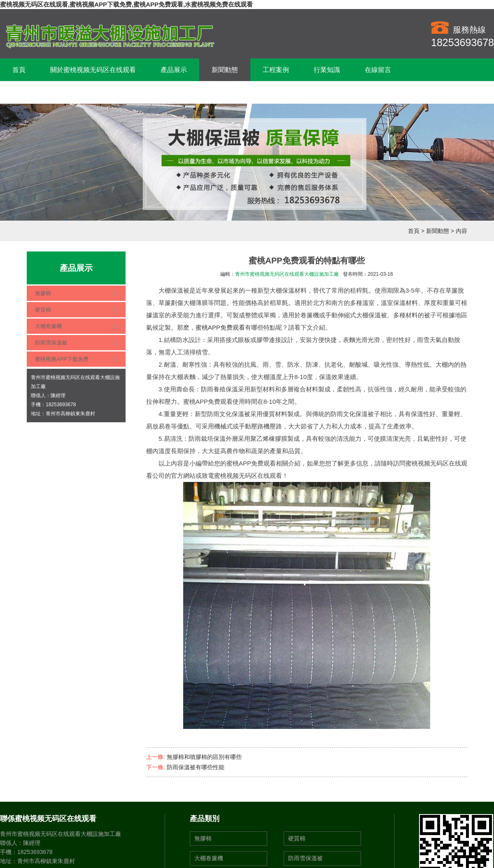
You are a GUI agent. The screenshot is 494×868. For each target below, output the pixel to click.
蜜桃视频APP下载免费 (62, 359)
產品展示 (174, 70)
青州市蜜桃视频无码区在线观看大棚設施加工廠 (287, 274)
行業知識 (327, 70)
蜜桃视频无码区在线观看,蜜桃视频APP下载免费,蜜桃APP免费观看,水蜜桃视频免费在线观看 (126, 4)
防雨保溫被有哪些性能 (196, 767)
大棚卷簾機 (48, 326)
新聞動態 (225, 70)
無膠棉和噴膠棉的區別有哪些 (204, 757)
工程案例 (276, 70)
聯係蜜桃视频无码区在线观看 (55, 92)
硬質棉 (43, 310)
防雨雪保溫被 (51, 343)
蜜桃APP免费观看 (220, 327)
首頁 (19, 70)
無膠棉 (43, 293)
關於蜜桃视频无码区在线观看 (93, 70)
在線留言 (378, 70)
